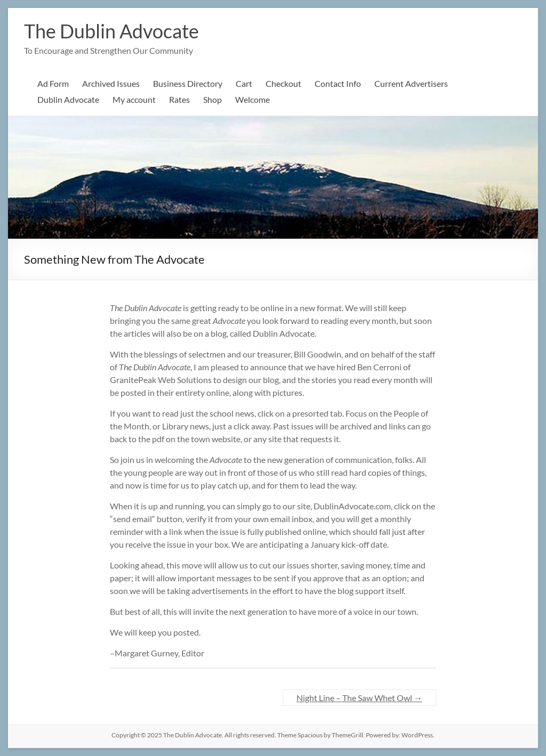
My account (134, 99)
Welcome (252, 99)
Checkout (283, 83)
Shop (212, 99)
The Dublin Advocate (111, 31)
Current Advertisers (411, 83)
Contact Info (338, 83)
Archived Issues (111, 83)
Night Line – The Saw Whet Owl (359, 698)
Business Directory (188, 83)
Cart (244, 83)
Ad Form (53, 83)
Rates (179, 99)
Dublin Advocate (68, 99)
